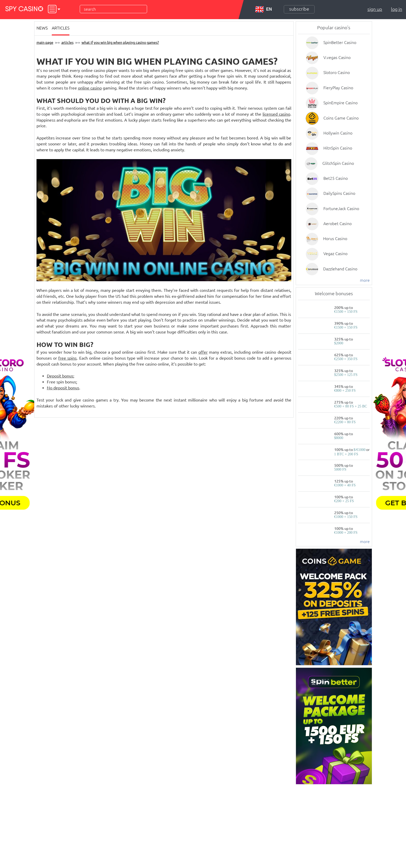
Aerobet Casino (338, 224)
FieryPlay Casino (338, 88)
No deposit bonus (63, 388)
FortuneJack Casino (341, 209)
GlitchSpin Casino (338, 163)
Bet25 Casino (336, 178)
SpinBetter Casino (340, 42)
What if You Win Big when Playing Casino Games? (120, 42)
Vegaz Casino (335, 254)
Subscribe (299, 9)
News (42, 28)
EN (264, 9)
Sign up (375, 9)
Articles (61, 28)
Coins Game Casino (341, 118)
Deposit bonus (60, 376)
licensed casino (276, 114)
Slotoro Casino (337, 72)
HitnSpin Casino (338, 148)
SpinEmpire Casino (340, 103)
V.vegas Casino (337, 57)
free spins (67, 358)
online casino (90, 88)
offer (203, 352)
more (365, 280)
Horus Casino (335, 239)
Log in (397, 9)
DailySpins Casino (339, 193)
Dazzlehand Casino (340, 269)
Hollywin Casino (338, 133)
